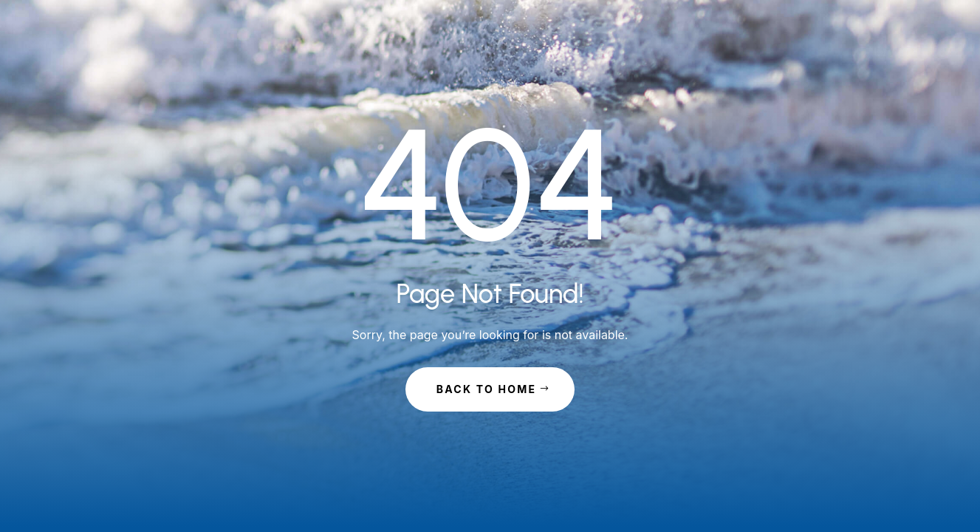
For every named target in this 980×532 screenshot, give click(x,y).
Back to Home (487, 389)
